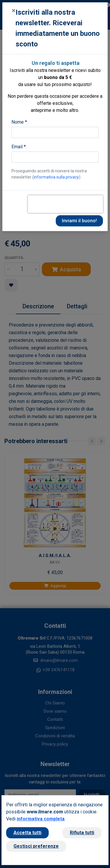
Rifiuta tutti (82, 833)
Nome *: (20, 122)
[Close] (14, 11)
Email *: (19, 147)
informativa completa (41, 819)
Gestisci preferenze (36, 846)
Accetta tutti (27, 833)
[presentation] (65, 204)
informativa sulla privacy (56, 177)
